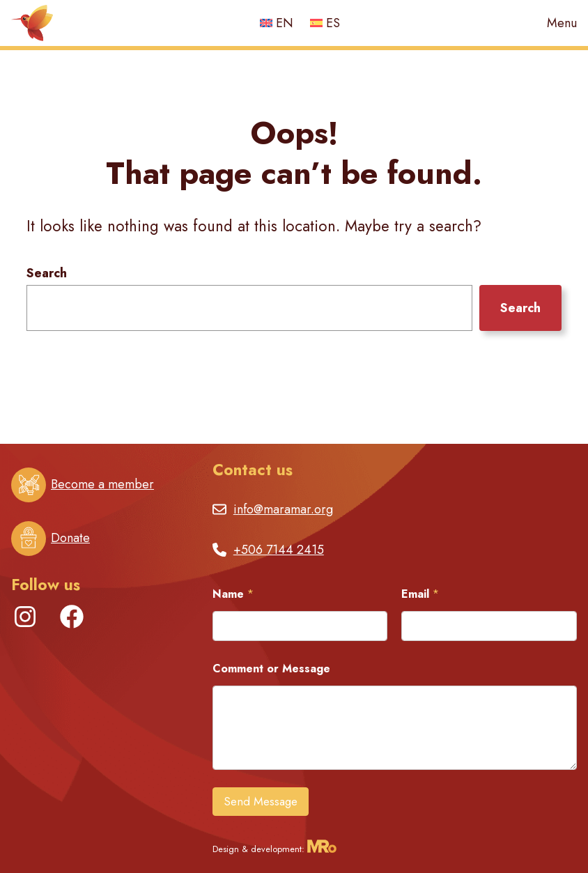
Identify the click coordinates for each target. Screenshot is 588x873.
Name (233, 594)
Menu (562, 23)
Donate (70, 538)
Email (420, 594)
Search (47, 273)
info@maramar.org (283, 509)
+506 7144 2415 (279, 550)
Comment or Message (271, 669)
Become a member (102, 484)
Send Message (261, 801)
